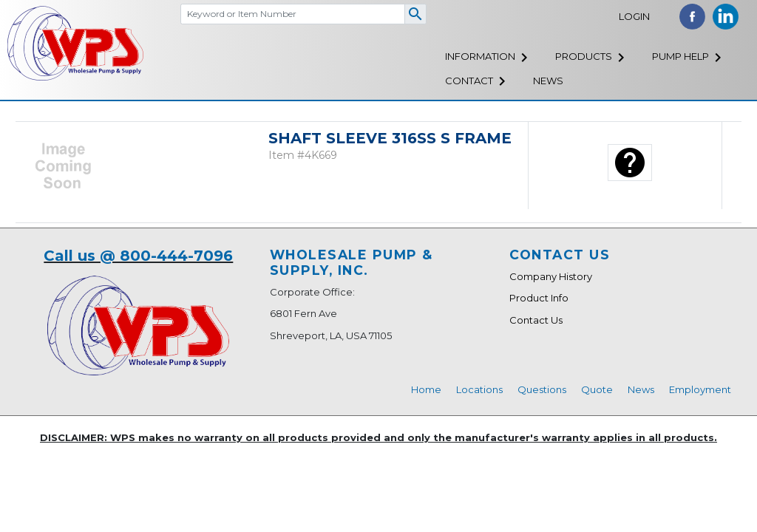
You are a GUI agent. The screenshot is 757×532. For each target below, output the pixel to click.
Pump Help (680, 56)
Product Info (539, 298)
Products (584, 56)
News (548, 81)
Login (634, 16)
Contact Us (536, 320)
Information (480, 56)
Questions (542, 389)
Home (426, 389)
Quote (597, 389)
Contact (469, 81)
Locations (479, 389)
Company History (551, 276)
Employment (700, 389)
